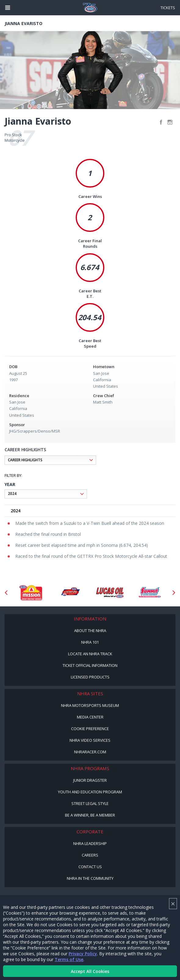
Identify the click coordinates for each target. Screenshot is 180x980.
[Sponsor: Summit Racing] (149, 593)
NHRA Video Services (90, 740)
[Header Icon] (8, 8)
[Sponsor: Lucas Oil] (110, 593)
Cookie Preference (90, 729)
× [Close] (173, 903)
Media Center (90, 717)
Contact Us (90, 867)
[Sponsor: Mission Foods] (31, 593)
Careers (90, 855)
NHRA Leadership (90, 843)
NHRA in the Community (90, 878)
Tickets (168, 8)
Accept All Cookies (90, 971)
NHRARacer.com (90, 752)
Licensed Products (90, 677)
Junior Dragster (90, 780)
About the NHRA (90, 631)
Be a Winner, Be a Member (90, 815)
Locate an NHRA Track (90, 654)
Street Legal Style (90, 803)
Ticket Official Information (90, 665)
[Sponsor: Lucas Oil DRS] (70, 593)
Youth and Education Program (90, 792)
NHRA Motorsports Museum (90, 705)
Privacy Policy (83, 954)
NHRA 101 (90, 642)
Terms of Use (69, 959)
